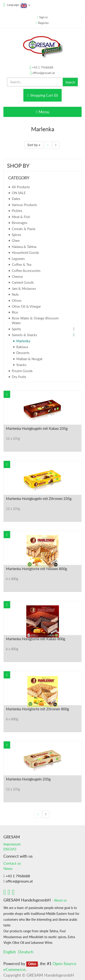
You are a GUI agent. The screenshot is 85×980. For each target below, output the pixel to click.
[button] (7, 394)
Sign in (43, 17)
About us (60, 900)
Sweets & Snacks (24, 335)
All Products (21, 187)
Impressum (12, 844)
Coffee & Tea (22, 264)
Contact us (12, 863)
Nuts (15, 294)
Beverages (20, 223)
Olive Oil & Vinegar (26, 306)
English (10, 952)
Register (44, 23)
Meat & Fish (21, 217)
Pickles (17, 211)
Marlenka (23, 341)
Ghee (16, 240)
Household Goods (25, 252)
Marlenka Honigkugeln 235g (28, 779)
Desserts (23, 353)
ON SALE (19, 193)
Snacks (21, 365)
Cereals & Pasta (23, 229)
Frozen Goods (22, 371)
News (8, 868)
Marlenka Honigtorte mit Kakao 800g (35, 639)
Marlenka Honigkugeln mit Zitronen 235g (39, 498)
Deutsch (26, 952)
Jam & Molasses (24, 288)
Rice (15, 312)
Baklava (22, 347)
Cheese (17, 276)
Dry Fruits (19, 377)
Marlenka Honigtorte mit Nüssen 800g (36, 569)
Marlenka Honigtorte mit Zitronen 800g (37, 709)
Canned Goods (23, 282)
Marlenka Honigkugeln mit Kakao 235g (37, 428)
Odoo (32, 964)
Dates (16, 199)
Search (70, 82)
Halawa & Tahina (24, 247)
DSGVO (10, 849)
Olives (17, 300)
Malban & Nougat (29, 359)
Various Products (24, 205)
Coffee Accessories (26, 271)
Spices (17, 235)
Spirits (16, 329)
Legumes (18, 259)
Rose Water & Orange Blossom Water (35, 320)
